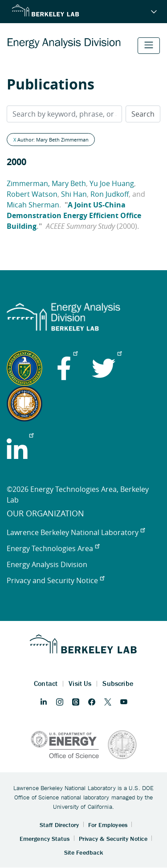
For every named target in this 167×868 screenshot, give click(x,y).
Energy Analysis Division (47, 564)
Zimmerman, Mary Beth (46, 183)
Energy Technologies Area (53, 548)
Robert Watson (32, 194)
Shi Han (74, 194)
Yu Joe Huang (112, 183)
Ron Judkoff (110, 194)
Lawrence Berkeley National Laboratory (76, 532)
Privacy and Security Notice (55, 580)
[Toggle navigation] (149, 46)
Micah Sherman (33, 205)
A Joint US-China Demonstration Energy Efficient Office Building (74, 215)
